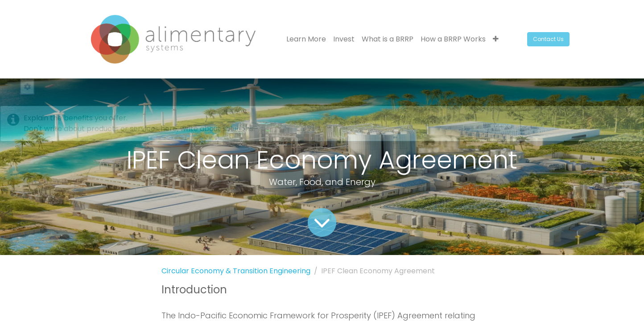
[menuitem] (306, 39)
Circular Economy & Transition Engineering (236, 271)
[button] (496, 39)
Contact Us (548, 39)
